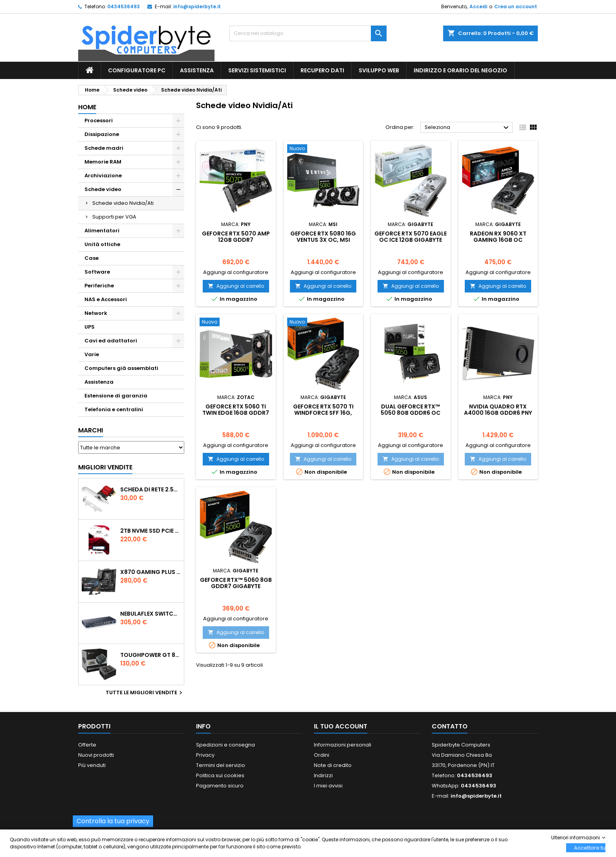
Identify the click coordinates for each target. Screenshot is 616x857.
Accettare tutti (590, 848)
